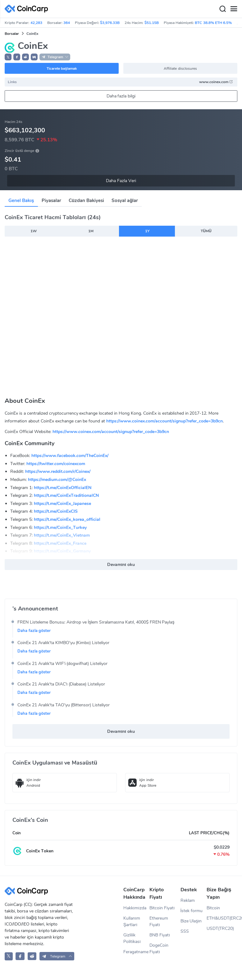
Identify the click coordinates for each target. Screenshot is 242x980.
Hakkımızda (135, 908)
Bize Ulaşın (191, 921)
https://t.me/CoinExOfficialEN (63, 488)
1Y (147, 231)
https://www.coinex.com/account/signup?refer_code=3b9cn (164, 421)
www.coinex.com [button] (216, 82)
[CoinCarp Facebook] (20, 956)
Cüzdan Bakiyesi (86, 200)
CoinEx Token (40, 851)
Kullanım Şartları (132, 921)
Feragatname (136, 952)
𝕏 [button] (8, 57)
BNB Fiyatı (160, 935)
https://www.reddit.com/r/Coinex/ (58, 471)
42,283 (36, 23)
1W (34, 231)
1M (91, 231)
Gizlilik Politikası (132, 938)
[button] (17, 57)
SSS (185, 931)
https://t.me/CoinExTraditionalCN (66, 495)
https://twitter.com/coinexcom (56, 464)
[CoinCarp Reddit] (32, 956)
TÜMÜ (206, 231)
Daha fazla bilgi (121, 96)
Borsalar (12, 34)
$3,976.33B (110, 23)
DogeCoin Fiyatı (159, 949)
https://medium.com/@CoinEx (57, 480)
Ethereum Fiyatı (159, 921)
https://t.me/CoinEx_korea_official (67, 519)
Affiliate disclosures (180, 68)
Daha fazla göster (34, 631)
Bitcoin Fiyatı (162, 908)
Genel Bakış (21, 200)
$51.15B (152, 23)
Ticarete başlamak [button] (62, 68)
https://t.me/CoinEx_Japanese (62, 504)
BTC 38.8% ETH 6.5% (213, 23)
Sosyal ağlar (125, 200)
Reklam (188, 900)
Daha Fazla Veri (121, 181)
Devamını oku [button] (121, 565)
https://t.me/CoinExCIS (56, 511)
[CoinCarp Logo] (28, 9)
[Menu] (234, 9)
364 (67, 23)
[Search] (222, 9)
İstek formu (192, 911)
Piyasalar (51, 200)
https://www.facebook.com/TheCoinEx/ (70, 456)
